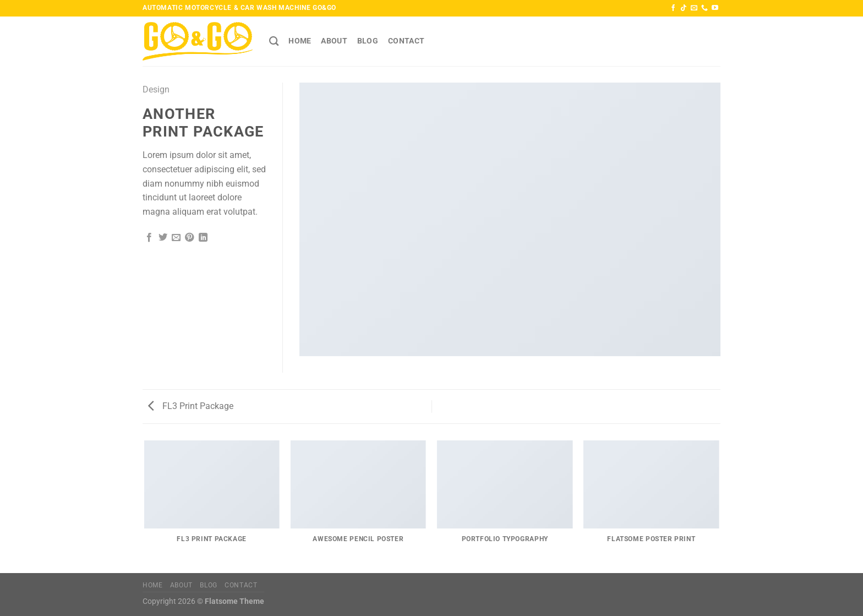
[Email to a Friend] (176, 238)
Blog (368, 41)
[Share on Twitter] (163, 238)
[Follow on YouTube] (715, 8)
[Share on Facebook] (149, 238)
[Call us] (704, 8)
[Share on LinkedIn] (203, 238)
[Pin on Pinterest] (189, 238)
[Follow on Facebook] (673, 8)
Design (156, 89)
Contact (406, 41)
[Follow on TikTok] (684, 8)
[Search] (274, 42)
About (334, 41)
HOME (300, 41)
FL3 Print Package (191, 406)
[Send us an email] (694, 8)
